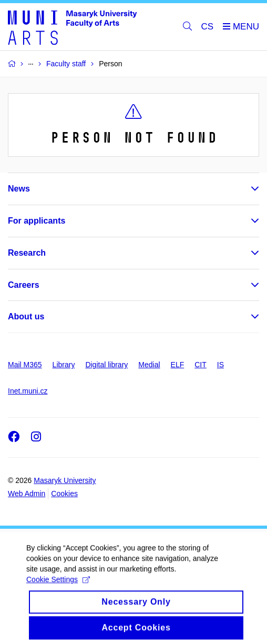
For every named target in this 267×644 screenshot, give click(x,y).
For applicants (37, 221)
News (19, 189)
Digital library (106, 365)
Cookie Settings (58, 587)
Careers (24, 285)
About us (26, 316)
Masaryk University (65, 480)
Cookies (64, 494)
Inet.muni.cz (28, 391)
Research (27, 253)
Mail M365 (25, 365)
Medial (149, 365)
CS (208, 27)
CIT (201, 365)
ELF (178, 365)
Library (64, 365)
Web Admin (27, 494)
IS (220, 365)
